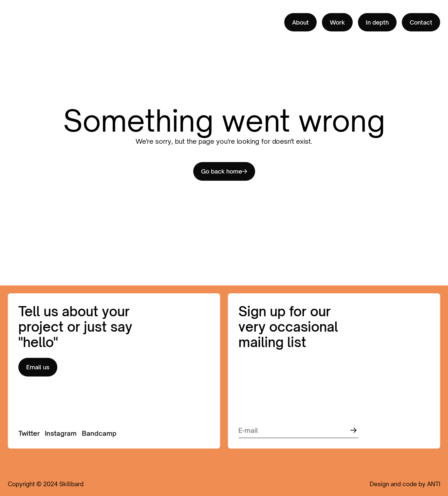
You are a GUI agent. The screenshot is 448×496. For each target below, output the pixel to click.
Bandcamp (99, 433)
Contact (421, 22)
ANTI (434, 484)
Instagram (61, 433)
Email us (38, 367)
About (300, 22)
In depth (377, 22)
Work (337, 22)
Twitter (29, 433)
